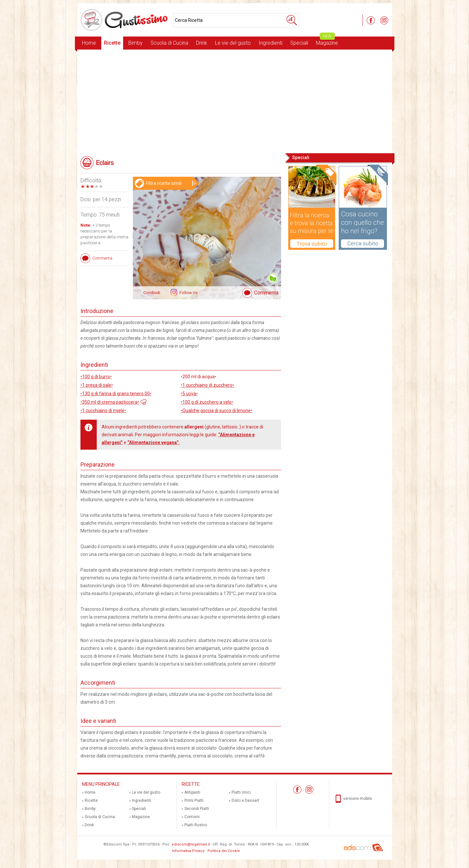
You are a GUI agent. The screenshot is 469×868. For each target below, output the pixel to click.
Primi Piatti (194, 801)
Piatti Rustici (196, 825)
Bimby (135, 43)
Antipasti (192, 792)
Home (89, 43)
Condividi (152, 293)
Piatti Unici (241, 792)
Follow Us (188, 293)
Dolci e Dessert (245, 801)
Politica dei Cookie (224, 851)
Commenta (266, 293)
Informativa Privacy (188, 851)
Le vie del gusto (233, 43)
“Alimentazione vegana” (154, 442)
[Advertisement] (235, 101)
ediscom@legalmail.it (191, 844)
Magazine (327, 41)
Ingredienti (270, 43)
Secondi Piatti (197, 809)
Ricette (112, 43)
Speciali (299, 43)
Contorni (192, 817)
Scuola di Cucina (169, 43)
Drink (202, 43)
